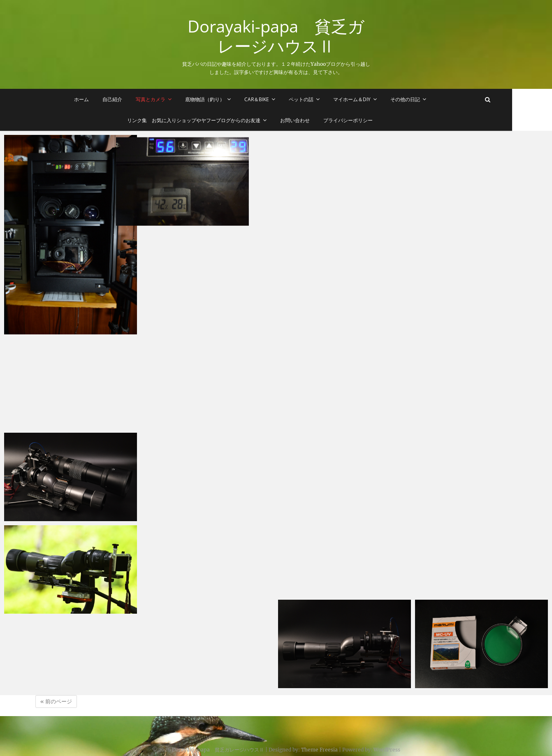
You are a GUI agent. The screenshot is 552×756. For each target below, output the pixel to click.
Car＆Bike (276, 99)
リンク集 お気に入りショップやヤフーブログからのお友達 (214, 120)
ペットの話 (321, 99)
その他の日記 (425, 99)
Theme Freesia (319, 746)
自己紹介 (132, 99)
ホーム (101, 99)
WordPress (387, 746)
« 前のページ (56, 697)
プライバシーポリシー (368, 120)
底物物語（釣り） (225, 99)
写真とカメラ (170, 99)
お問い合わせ (315, 120)
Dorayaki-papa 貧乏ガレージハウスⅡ (276, 36)
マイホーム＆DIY (372, 99)
